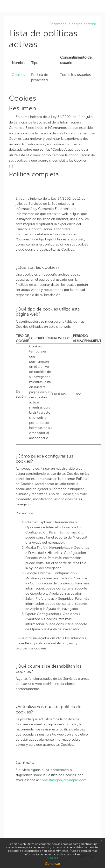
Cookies (18, 75)
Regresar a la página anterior (73, 24)
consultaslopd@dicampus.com (63, 780)
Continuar (52, 864)
